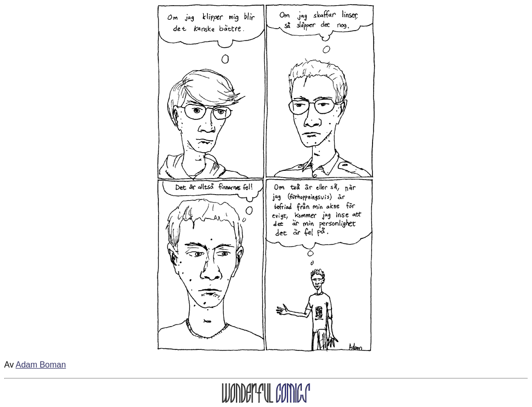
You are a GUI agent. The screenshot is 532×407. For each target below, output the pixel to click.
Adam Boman (41, 365)
